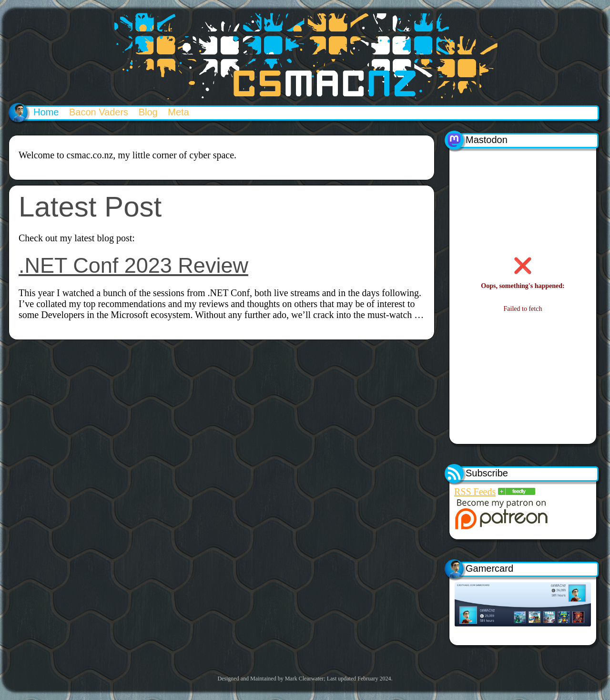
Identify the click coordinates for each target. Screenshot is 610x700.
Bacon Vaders (99, 112)
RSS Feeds (475, 492)
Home (46, 112)
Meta (178, 112)
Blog (148, 112)
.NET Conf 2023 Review (133, 265)
